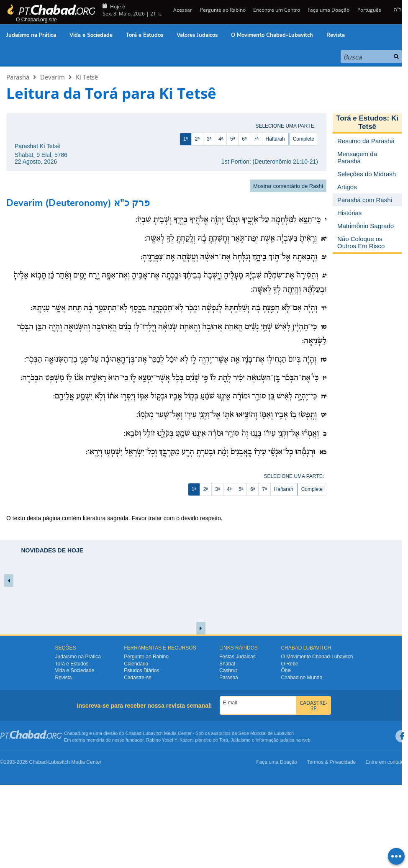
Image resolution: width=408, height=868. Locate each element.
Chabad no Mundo (302, 678)
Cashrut (228, 670)
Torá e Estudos (145, 35)
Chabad (134, 733)
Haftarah (275, 139)
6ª (244, 139)
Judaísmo (241, 740)
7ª (256, 139)
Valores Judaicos (197, 35)
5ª (232, 139)
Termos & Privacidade (332, 762)
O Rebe (289, 664)
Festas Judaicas (237, 657)
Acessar (182, 10)
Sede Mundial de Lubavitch (266, 733)
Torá (223, 740)
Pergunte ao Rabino (223, 10)
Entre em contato (385, 762)
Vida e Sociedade (91, 35)
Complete (304, 139)
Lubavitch (153, 733)
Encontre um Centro (277, 10)
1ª (186, 139)
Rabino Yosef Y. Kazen (169, 740)
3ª (209, 139)
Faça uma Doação (328, 10)
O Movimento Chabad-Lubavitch (272, 35)
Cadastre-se (137, 678)
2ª (197, 139)
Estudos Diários (141, 670)
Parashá (18, 77)
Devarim (53, 77)
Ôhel (286, 670)
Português (369, 10)
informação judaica (275, 740)
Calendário (136, 664)
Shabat (227, 664)
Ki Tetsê (87, 77)
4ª (221, 139)
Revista (336, 35)
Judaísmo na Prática (31, 35)
